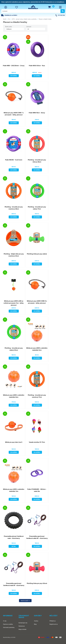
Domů (5, 19)
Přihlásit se (53, 621)
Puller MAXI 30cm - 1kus (37, 66)
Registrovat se (54, 624)
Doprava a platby (8, 624)
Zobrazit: (29, 27)
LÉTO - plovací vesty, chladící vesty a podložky (24, 19)
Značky (36, 621)
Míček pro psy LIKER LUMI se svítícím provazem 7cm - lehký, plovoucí (14, 303)
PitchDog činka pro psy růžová (37, 583)
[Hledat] (63, 11)
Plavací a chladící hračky (45, 19)
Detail (14, 546)
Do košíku (14, 76)
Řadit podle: (9, 27)
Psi (9, 19)
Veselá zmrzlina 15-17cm (37, 442)
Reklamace (22, 626)
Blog (35, 624)
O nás (5, 621)
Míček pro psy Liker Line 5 (14, 442)
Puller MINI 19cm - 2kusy (37, 113)
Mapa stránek (22, 629)
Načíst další (25, 601)
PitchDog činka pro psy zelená (37, 254)
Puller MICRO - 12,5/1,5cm (14, 160)
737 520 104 (61, 15)
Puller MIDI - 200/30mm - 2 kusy (14, 66)
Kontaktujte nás (23, 623)
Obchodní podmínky (9, 627)
